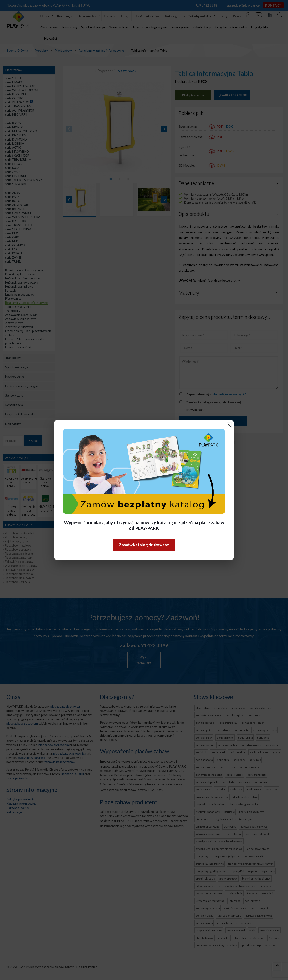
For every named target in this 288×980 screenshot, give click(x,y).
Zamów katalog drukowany (144, 545)
